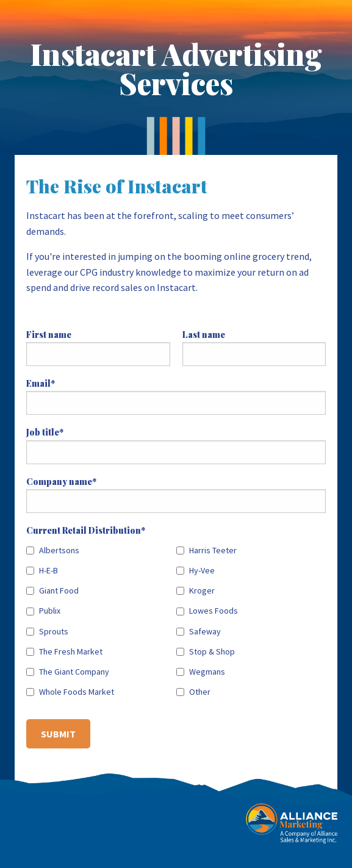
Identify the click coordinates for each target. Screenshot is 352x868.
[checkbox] (176, 619)
